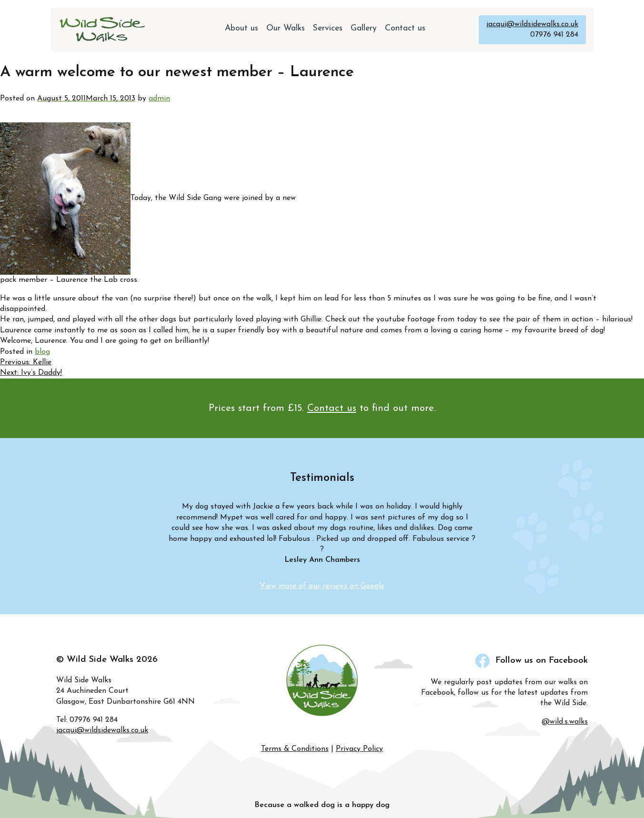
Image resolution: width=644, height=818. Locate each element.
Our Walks (286, 28)
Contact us (405, 28)
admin (159, 99)
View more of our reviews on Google (322, 586)
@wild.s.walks (565, 722)
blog (42, 352)
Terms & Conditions (295, 749)
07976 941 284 (554, 35)
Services (328, 28)
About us (241, 28)
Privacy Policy (359, 749)
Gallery (364, 28)
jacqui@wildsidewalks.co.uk (532, 24)
